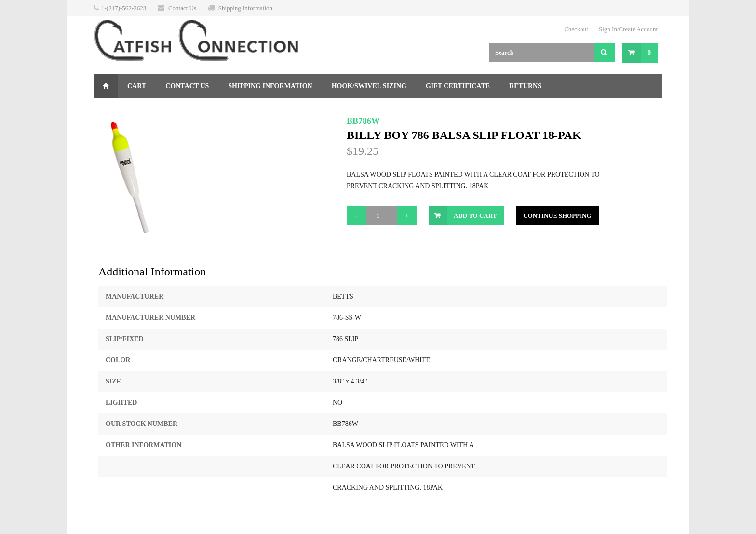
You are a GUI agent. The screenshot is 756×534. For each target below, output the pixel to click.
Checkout (576, 29)
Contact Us (182, 8)
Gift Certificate (458, 86)
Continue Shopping (557, 215)
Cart (137, 86)
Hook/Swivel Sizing (369, 86)
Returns (525, 86)
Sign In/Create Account (628, 29)
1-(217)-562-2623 (124, 8)
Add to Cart (475, 215)
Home (106, 86)
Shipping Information (245, 8)
